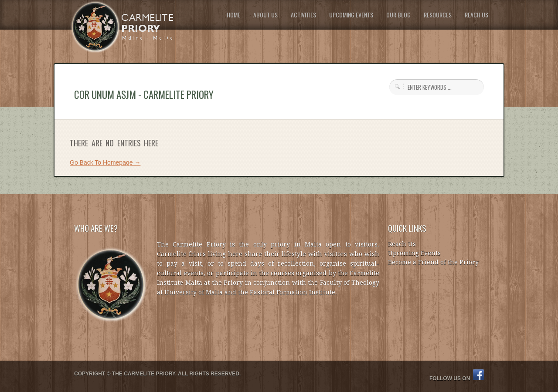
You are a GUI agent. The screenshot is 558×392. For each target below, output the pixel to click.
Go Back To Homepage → (105, 162)
